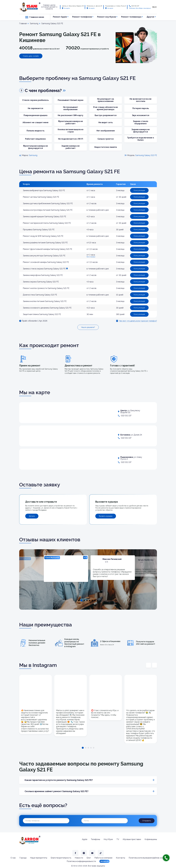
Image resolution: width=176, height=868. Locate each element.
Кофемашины (151, 839)
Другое (150, 17)
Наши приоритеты (39, 858)
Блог (89, 858)
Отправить (147, 821)
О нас (13, 858)
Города (23, 858)
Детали (32, 516)
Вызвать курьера (106, 516)
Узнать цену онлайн (31, 56)
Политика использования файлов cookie (147, 858)
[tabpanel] (66, 569)
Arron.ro (104, 861)
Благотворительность (61, 858)
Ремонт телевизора (131, 17)
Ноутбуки (108, 839)
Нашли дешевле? (88, 327)
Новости (79, 858)
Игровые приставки (132, 839)
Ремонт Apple (60, 17)
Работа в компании (103, 858)
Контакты (120, 858)
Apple (85, 839)
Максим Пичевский (112, 559)
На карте (66, 8)
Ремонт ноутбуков (106, 17)
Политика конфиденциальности (81, 861)
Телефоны (95, 839)
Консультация (139, 190)
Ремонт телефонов (82, 17)
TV (118, 839)
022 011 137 (135, 6)
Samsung (33, 155)
